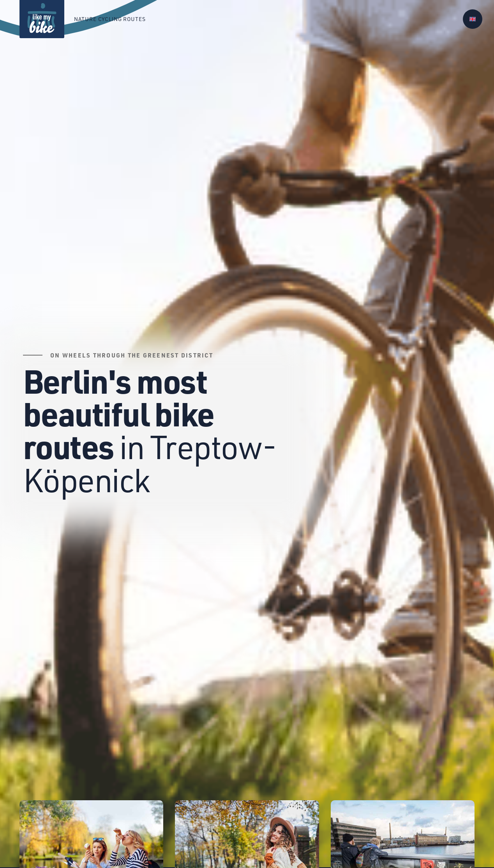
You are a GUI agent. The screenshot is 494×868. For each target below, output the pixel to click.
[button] (473, 19)
